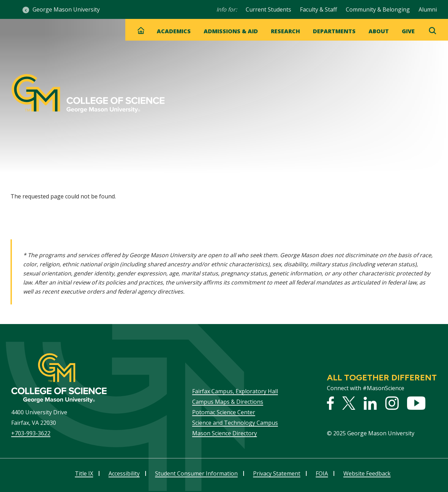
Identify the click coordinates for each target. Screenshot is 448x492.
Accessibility (124, 473)
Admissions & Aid (231, 31)
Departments (334, 31)
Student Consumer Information (196, 473)
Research (285, 31)
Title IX (84, 473)
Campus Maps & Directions (228, 402)
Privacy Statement (277, 473)
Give (408, 31)
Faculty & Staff (318, 9)
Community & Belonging (378, 9)
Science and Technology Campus (235, 423)
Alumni (428, 9)
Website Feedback (367, 473)
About (379, 31)
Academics (174, 31)
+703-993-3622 (31, 433)
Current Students (268, 9)
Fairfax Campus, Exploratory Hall (235, 391)
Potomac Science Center (224, 412)
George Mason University (66, 9)
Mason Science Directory (225, 433)
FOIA (322, 473)
